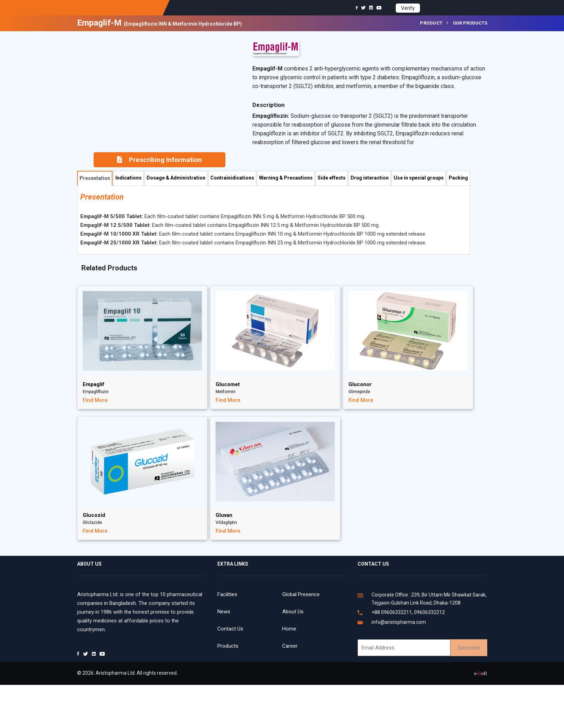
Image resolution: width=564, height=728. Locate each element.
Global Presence (301, 594)
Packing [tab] (458, 178)
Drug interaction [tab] (370, 178)
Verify (408, 8)
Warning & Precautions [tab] (286, 178)
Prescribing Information (159, 160)
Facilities (227, 594)
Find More (95, 400)
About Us (293, 612)
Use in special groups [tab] (419, 178)
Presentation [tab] (95, 178)
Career (290, 646)
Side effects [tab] (332, 178)
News (224, 612)
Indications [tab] (128, 178)
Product (431, 23)
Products (228, 646)
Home (289, 629)
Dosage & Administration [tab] (176, 178)
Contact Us (230, 629)
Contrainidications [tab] (232, 178)
